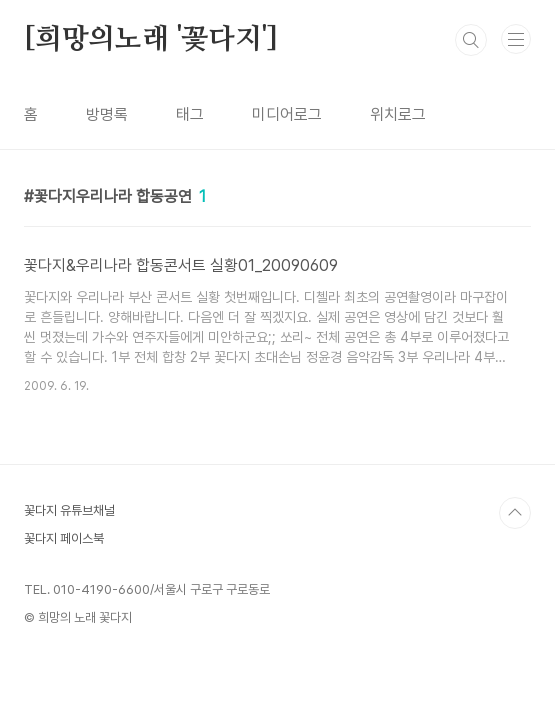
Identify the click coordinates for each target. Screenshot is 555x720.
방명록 (107, 114)
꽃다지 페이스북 (64, 538)
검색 (471, 40)
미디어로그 (287, 114)
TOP (515, 513)
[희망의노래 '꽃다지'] (150, 40)
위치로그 (398, 114)
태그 (190, 114)
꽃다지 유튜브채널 (69, 510)
